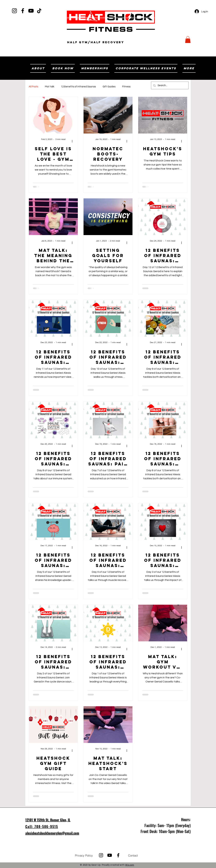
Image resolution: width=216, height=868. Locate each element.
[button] (188, 40)
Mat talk (50, 87)
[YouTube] (31, 11)
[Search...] (169, 85)
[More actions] (73, 141)
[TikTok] (39, 11)
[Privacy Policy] (84, 855)
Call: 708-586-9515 (42, 826)
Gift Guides (109, 87)
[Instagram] (14, 11)
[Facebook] (23, 11)
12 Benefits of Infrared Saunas (78, 87)
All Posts (33, 87)
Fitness (126, 87)
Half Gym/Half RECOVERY (96, 42)
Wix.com (130, 865)
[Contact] (133, 855)
